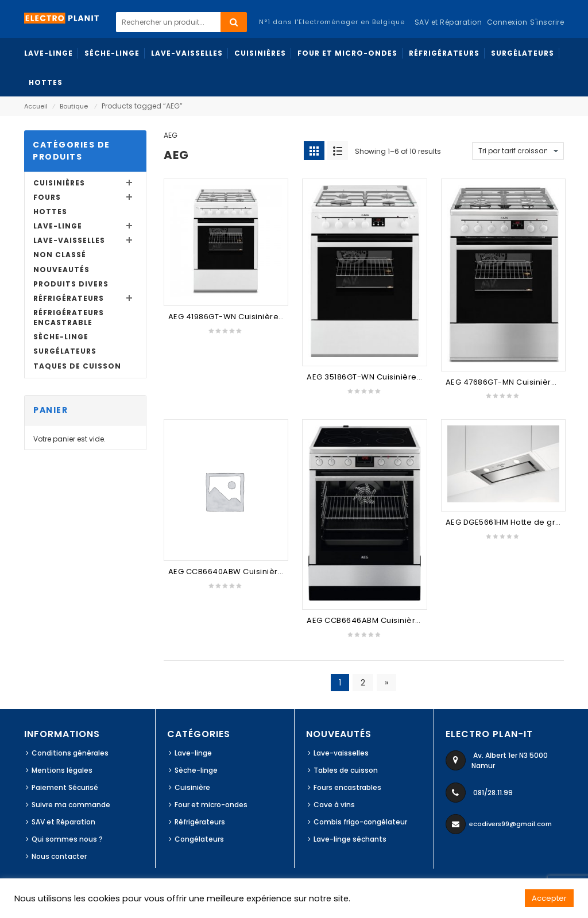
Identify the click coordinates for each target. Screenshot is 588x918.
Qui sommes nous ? (67, 839)
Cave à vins (334, 805)
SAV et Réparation (63, 822)
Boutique (74, 106)
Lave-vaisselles (69, 240)
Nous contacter (59, 856)
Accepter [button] (549, 898)
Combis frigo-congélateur (360, 822)
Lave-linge (58, 226)
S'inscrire (547, 22)
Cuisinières (59, 183)
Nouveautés (61, 270)
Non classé (60, 255)
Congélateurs (199, 839)
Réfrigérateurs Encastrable (69, 317)
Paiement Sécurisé (65, 787)
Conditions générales (70, 753)
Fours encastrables (347, 787)
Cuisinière (192, 787)
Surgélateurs (65, 351)
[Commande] (518, 151)
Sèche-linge (61, 337)
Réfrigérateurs (69, 298)
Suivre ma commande (71, 805)
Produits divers (71, 284)
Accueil (36, 106)
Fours (47, 197)
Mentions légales (62, 770)
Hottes (50, 212)
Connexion (507, 22)
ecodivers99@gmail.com (510, 824)
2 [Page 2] (363, 683)
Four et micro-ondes (211, 805)
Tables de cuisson (346, 770)
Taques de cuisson (77, 366)
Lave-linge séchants (350, 839)
